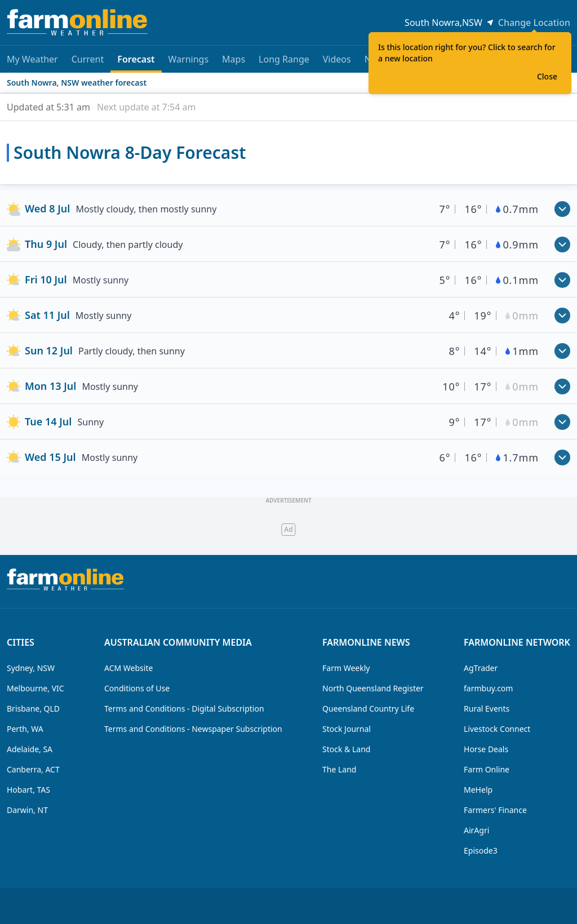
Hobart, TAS (28, 790)
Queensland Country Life (368, 708)
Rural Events (487, 708)
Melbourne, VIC (35, 688)
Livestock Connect (497, 729)
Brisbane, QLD (33, 708)
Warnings (189, 59)
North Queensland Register (373, 688)
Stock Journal (347, 729)
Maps (234, 59)
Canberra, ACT (33, 769)
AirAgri (476, 830)
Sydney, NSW (31, 668)
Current (88, 59)
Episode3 (481, 850)
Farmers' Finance (495, 810)
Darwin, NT (27, 810)
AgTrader (481, 668)
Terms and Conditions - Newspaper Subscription (193, 729)
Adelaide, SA (30, 749)
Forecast (136, 63)
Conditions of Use (137, 688)
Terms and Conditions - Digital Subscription (184, 708)
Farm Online (487, 769)
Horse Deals (486, 749)
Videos (337, 59)
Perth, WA (25, 729)
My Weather (32, 59)
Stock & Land (346, 749)
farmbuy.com (488, 688)
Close (547, 76)
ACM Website (128, 668)
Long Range (284, 59)
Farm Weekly (346, 668)
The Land (339, 769)
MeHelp (478, 790)
